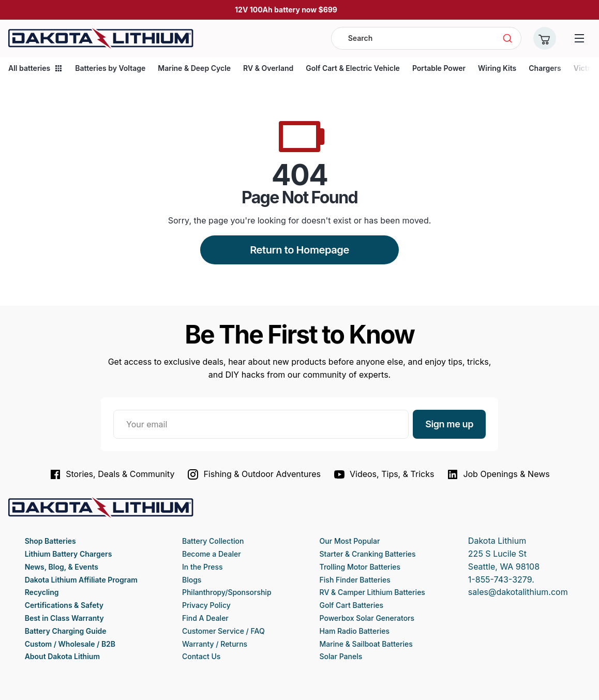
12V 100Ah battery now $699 (286, 10)
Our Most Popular (350, 541)
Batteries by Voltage (110, 68)
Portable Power (439, 68)
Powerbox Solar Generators (367, 618)
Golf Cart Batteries (351, 605)
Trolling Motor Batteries (360, 567)
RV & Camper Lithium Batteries (372, 592)
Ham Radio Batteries (355, 631)
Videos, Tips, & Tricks (384, 474)
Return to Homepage (299, 250)
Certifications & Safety (64, 605)
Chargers (545, 68)
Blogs (192, 580)
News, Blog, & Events (62, 567)
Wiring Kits (497, 68)
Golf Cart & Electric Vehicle (353, 68)
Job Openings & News (498, 474)
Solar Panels (341, 656)
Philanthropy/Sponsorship (227, 592)
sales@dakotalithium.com (518, 592)
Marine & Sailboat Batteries (366, 644)
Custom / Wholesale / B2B (70, 644)
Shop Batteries (50, 541)
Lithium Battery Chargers (69, 554)
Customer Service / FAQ (223, 631)
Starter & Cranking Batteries (368, 554)
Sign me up (449, 424)
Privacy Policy (206, 605)
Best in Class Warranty (64, 618)
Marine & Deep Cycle (194, 68)
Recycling (42, 592)
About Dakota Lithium (62, 656)
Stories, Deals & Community (112, 474)
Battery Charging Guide (66, 631)
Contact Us (201, 656)
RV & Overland (268, 68)
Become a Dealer (212, 554)
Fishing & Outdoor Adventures (254, 474)
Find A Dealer (205, 618)
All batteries (35, 68)
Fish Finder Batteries (355, 580)
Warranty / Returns (215, 644)
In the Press (203, 567)
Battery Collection (213, 541)
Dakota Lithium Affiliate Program (81, 580)
